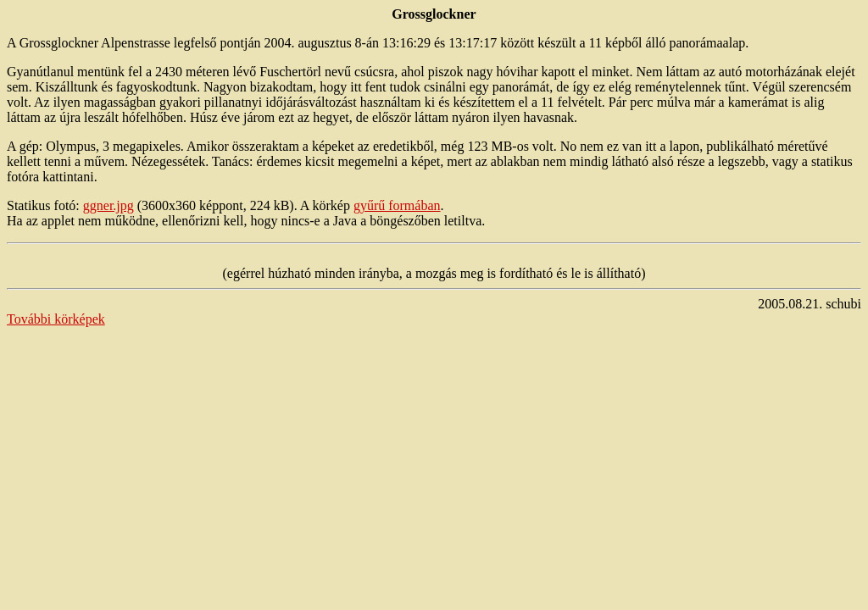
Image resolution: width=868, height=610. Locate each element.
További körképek (56, 319)
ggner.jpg (108, 205)
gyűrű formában (397, 205)
